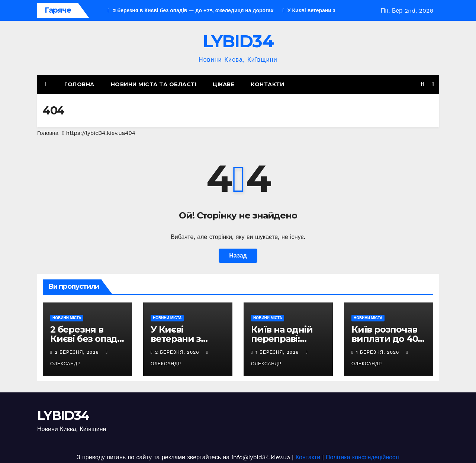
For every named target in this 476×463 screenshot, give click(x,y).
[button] (422, 84)
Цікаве (223, 84)
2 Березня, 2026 (78, 352)
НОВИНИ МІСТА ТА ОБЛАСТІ (154, 84)
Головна (79, 84)
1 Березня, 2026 (278, 352)
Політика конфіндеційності (363, 457)
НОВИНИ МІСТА (67, 318)
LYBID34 (238, 41)
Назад (238, 255)
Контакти (267, 84)
